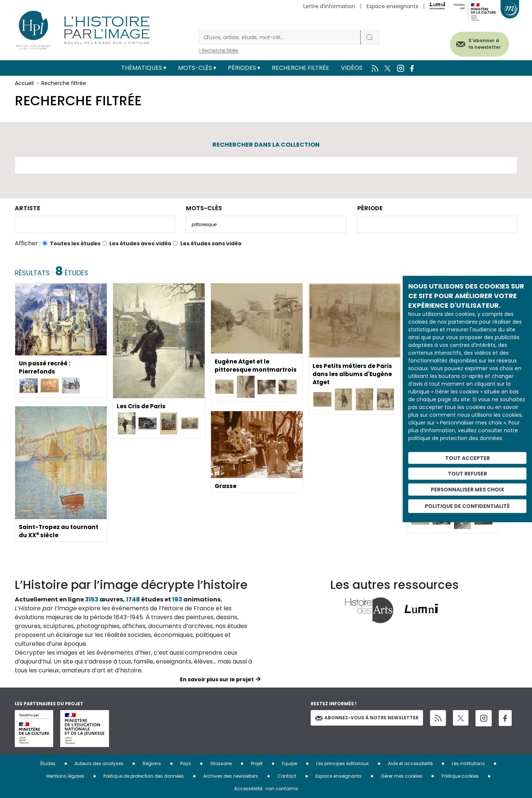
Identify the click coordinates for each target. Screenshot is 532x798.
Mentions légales (65, 776)
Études (48, 763)
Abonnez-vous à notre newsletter (367, 718)
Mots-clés (195, 68)
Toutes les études (75, 243)
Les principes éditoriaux (342, 763)
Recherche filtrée (301, 68)
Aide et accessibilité (410, 763)
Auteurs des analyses (99, 763)
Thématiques (142, 68)
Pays (186, 763)
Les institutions (468, 763)
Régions (152, 763)
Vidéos (352, 68)
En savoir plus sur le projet (217, 679)
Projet (257, 763)
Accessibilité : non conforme (266, 789)
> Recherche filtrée (219, 50)
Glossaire (221, 763)
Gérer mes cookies (402, 776)
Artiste (28, 208)
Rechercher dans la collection (266, 145)
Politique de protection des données (144, 776)
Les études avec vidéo (140, 243)
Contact (287, 776)
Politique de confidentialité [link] (467, 506)
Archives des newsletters (231, 776)
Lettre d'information (329, 6)
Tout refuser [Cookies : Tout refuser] (467, 474)
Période (370, 208)
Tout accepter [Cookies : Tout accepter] (468, 458)
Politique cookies (460, 776)
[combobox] (95, 224)
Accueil (24, 83)
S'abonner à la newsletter (482, 43)
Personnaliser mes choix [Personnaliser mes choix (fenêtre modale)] (468, 490)
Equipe (289, 763)
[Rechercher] (280, 37)
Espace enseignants (392, 6)
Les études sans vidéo (211, 243)
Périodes (242, 68)
